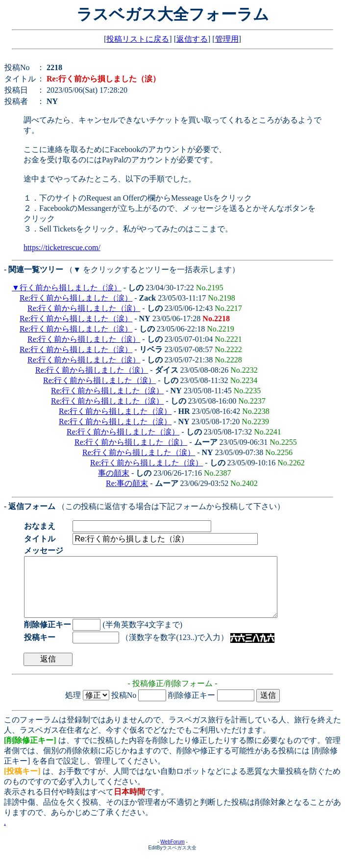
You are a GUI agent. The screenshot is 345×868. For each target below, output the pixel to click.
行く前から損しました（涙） (71, 288)
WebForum (172, 854)
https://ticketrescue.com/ (62, 247)
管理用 (227, 39)
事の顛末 (114, 473)
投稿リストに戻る (138, 39)
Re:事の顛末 (127, 483)
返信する (192, 39)
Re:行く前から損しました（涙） (76, 298)
